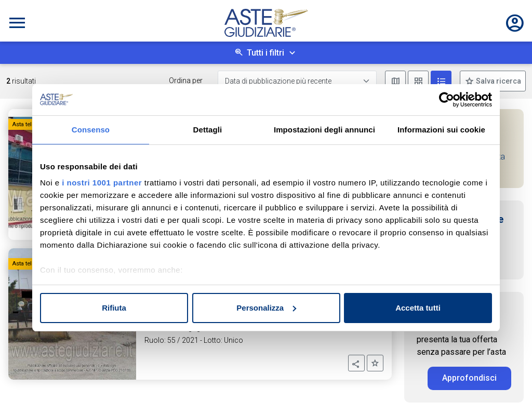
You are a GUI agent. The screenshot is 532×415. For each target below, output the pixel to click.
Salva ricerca (498, 81)
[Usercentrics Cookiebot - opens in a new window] (447, 100)
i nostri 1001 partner (102, 183)
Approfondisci (469, 378)
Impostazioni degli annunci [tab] (324, 130)
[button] (356, 363)
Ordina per (186, 81)
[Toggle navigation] (17, 23)
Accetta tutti (418, 308)
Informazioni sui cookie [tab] (441, 130)
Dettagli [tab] (208, 130)
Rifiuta (114, 308)
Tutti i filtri (265, 53)
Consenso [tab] (91, 130)
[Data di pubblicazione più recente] (297, 81)
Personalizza (266, 308)
